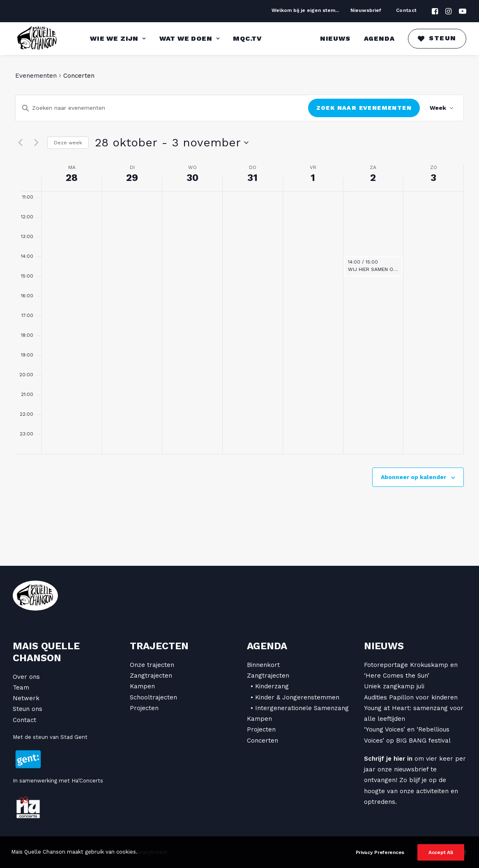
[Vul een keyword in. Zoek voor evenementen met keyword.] (162, 108)
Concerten (263, 741)
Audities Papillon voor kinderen (411, 697)
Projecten (144, 708)
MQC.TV (247, 38)
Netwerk (26, 698)
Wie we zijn (118, 38)
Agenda (379, 38)
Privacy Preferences (380, 858)
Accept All (441, 858)
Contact (406, 10)
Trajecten (159, 646)
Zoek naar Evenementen (364, 108)
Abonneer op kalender (413, 477)
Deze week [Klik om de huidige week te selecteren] (68, 143)
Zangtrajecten (151, 676)
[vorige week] (20, 143)
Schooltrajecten (153, 697)
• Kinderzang (270, 686)
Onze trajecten (152, 665)
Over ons (26, 677)
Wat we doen (189, 38)
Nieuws (335, 38)
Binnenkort (263, 665)
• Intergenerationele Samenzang (300, 708)
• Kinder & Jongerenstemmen (295, 697)
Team (21, 687)
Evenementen (36, 76)
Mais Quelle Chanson (46, 652)
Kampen (142, 686)
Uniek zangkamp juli (394, 686)
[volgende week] (36, 143)
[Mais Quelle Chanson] (37, 39)
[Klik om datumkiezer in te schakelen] (172, 143)
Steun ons (28, 709)
